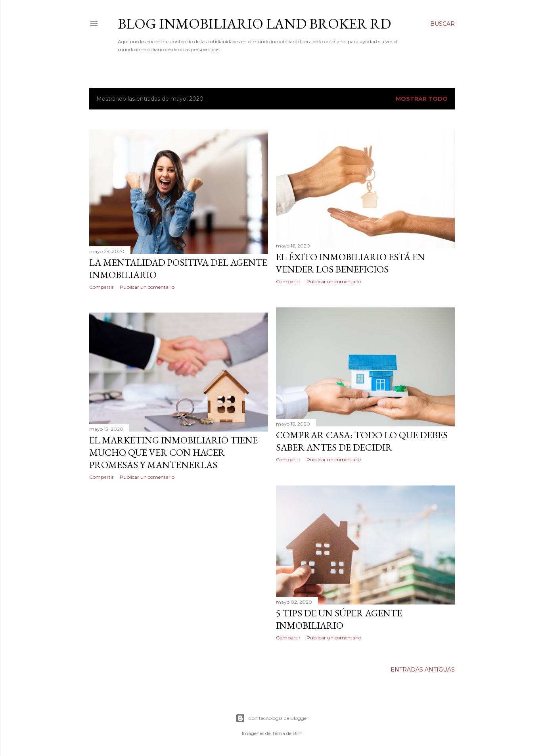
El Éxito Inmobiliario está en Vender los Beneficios (351, 263)
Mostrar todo (422, 99)
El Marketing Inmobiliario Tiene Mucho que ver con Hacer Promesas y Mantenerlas (173, 452)
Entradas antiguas (423, 670)
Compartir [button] (102, 287)
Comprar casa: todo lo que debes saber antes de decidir (362, 441)
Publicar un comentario (147, 287)
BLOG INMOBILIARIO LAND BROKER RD (254, 24)
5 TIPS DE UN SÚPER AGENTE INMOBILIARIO (339, 619)
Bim (298, 733)
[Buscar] (442, 24)
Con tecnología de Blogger (272, 718)
